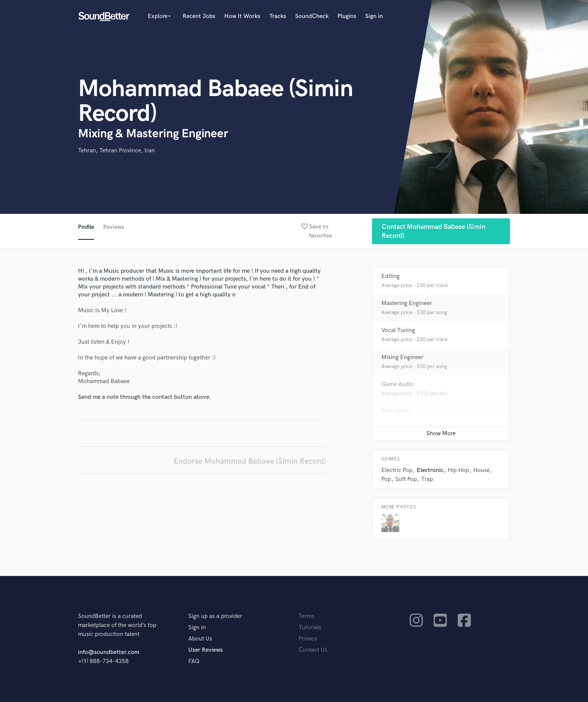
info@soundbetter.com (109, 652)
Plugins (347, 16)
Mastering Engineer (407, 303)
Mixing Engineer (402, 357)
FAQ (194, 661)
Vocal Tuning (398, 330)
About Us (200, 639)
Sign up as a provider (215, 616)
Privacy (308, 639)
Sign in (374, 16)
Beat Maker (396, 411)
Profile (86, 227)
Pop (386, 479)
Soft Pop (406, 479)
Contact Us (313, 650)
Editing (391, 276)
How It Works (242, 16)
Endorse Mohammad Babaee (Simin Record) (250, 461)
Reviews (114, 227)
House (481, 470)
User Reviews (205, 650)
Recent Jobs (199, 16)
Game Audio (397, 384)
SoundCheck (312, 16)
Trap (427, 479)
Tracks (278, 16)
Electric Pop (397, 470)
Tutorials (310, 628)
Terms (306, 616)
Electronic (430, 470)
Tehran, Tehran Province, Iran (116, 151)
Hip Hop (458, 470)
